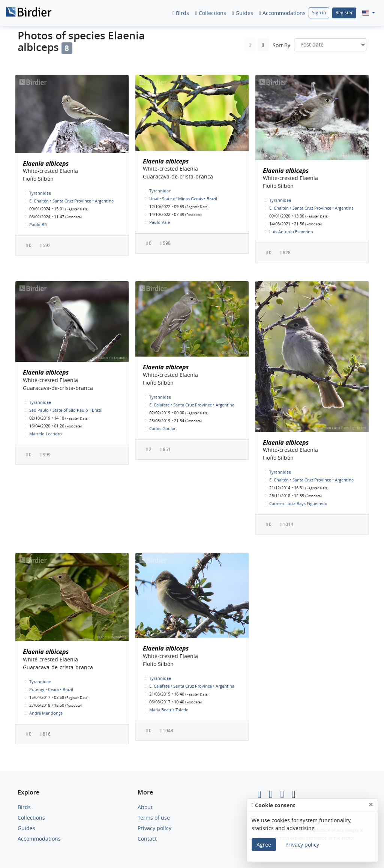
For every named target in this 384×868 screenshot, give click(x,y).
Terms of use (154, 818)
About (145, 807)
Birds (181, 13)
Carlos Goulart (163, 428)
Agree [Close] (264, 845)
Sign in (319, 13)
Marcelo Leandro (46, 434)
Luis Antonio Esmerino (291, 232)
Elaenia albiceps (46, 163)
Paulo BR (38, 224)
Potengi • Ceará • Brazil (51, 689)
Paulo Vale (160, 222)
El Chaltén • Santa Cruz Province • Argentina (71, 201)
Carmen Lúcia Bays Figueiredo (298, 503)
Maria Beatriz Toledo (169, 710)
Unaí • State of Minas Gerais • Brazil (183, 199)
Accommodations (282, 13)
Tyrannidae (40, 193)
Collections (210, 13)
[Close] (371, 804)
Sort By (281, 45)
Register (344, 13)
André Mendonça (46, 713)
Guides (243, 13)
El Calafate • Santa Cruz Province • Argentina (192, 405)
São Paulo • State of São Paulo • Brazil (66, 410)
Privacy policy (154, 828)
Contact (147, 839)
